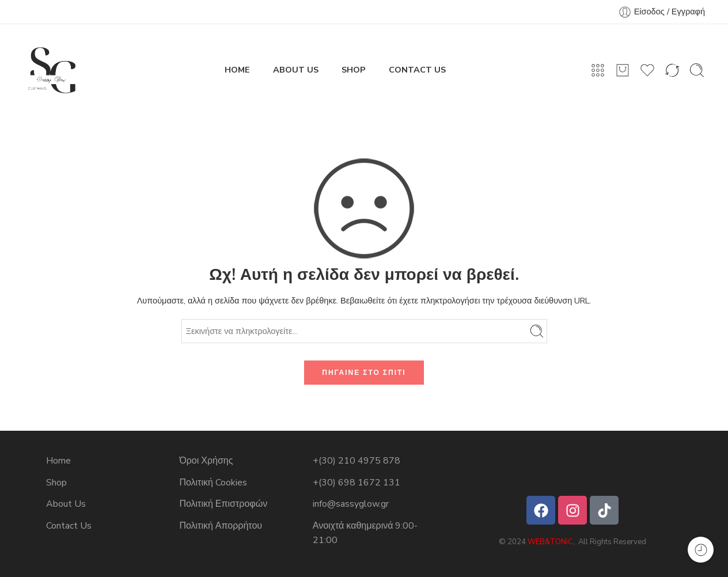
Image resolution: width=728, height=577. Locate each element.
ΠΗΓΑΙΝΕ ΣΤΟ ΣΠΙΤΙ (364, 373)
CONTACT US (417, 70)
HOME (237, 70)
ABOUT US (296, 70)
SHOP (354, 70)
